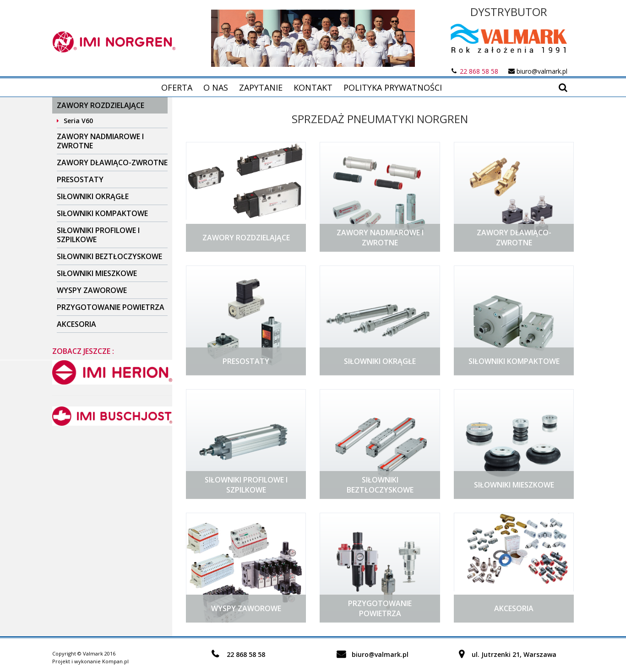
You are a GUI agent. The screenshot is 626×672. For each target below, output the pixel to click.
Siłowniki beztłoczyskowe (109, 256)
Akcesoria (76, 324)
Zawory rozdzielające (101, 105)
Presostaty (80, 179)
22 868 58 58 (479, 71)
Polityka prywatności (393, 87)
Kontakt (313, 87)
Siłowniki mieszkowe (97, 273)
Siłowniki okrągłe (93, 196)
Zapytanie (261, 87)
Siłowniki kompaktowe (102, 213)
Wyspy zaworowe (92, 290)
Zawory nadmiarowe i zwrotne (100, 141)
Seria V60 (78, 121)
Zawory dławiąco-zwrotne (112, 163)
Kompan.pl (115, 661)
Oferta (177, 87)
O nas (216, 87)
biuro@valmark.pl (542, 71)
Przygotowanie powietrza (111, 307)
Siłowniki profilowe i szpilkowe (98, 235)
